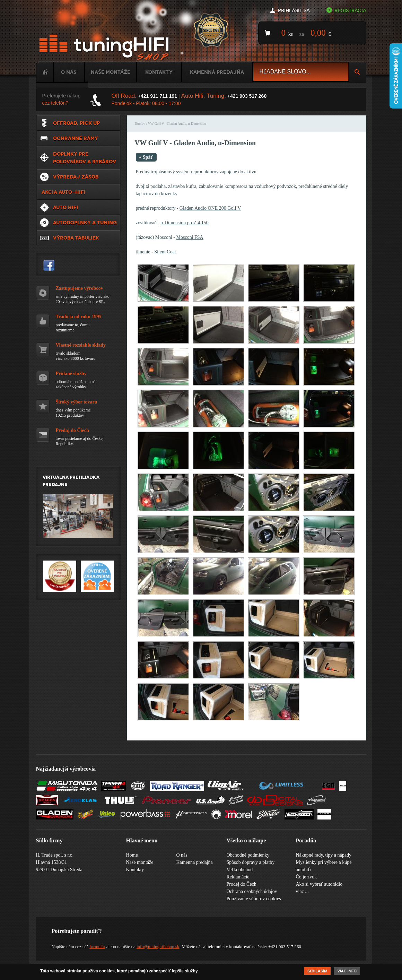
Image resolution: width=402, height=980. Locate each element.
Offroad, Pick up (76, 123)
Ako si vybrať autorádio (319, 884)
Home (45, 72)
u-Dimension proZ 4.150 (185, 223)
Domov (140, 124)
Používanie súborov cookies (254, 899)
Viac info (347, 971)
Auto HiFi (66, 207)
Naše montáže (111, 72)
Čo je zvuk (307, 877)
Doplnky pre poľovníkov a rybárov (85, 158)
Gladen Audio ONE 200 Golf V (210, 208)
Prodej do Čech (242, 884)
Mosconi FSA (190, 237)
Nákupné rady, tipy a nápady (324, 855)
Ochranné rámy (76, 138)
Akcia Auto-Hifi (64, 192)
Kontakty (159, 72)
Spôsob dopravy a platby (251, 862)
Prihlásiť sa (294, 11)
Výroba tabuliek (76, 238)
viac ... (302, 891)
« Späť (146, 157)
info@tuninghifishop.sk (158, 947)
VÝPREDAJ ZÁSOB (76, 177)
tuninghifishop (49, 265)
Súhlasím (317, 971)
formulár (97, 947)
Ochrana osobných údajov (252, 891)
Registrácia (350, 11)
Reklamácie (238, 877)
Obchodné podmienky (248, 855)
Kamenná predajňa (217, 72)
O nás (69, 72)
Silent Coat (165, 252)
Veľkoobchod (240, 870)
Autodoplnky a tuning (85, 223)
